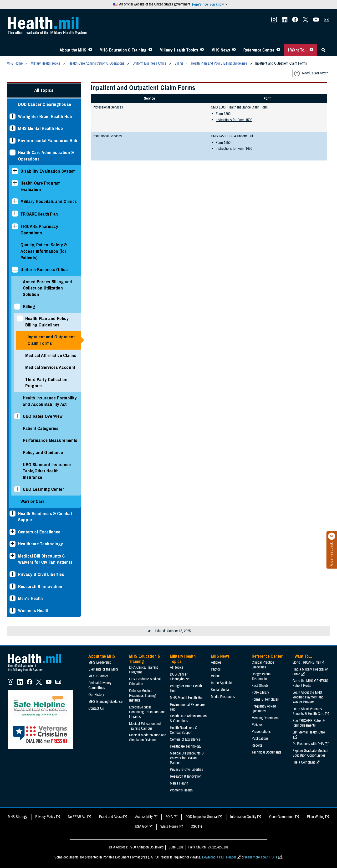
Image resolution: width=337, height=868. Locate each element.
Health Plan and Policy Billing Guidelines (47, 322)
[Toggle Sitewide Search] (323, 50)
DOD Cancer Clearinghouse (45, 104)
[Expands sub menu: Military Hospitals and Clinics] (15, 201)
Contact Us (96, 708)
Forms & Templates (265, 699)
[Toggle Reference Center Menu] (278, 50)
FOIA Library (260, 692)
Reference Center (259, 50)
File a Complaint (304, 762)
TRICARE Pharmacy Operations (39, 230)
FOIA (169, 817)
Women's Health (34, 611)
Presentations (261, 732)
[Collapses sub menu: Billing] (17, 307)
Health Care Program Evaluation (41, 186)
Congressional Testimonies (261, 677)
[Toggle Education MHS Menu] (150, 50)
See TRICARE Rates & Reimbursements (309, 723)
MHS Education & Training (123, 50)
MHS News (221, 50)
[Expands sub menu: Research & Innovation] (13, 586)
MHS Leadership (100, 662)
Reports (257, 745)
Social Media (220, 690)
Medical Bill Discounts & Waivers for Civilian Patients (45, 559)
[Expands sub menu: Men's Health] (13, 598)
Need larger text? (311, 73)
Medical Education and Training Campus (145, 726)
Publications (260, 739)
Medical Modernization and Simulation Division (148, 738)
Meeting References (266, 718)
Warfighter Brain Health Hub (45, 116)
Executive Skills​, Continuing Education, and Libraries (147, 712)
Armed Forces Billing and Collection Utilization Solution (48, 288)
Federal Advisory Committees (100, 685)
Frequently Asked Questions (264, 709)
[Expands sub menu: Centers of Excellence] (13, 532)
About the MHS (73, 50)
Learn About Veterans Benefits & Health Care (308, 711)
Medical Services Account (50, 367)
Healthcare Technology (41, 544)
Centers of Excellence (39, 532)
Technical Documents (267, 752)
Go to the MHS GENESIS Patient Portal (310, 683)
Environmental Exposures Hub (48, 141)
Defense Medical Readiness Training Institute (142, 696)
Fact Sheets (260, 686)
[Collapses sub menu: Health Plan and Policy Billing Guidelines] (20, 318)
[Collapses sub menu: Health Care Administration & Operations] (13, 152)
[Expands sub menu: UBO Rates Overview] (17, 416)
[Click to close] (332, 536)
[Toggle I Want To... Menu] (311, 50)
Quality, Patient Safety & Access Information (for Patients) (44, 251)
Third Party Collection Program (46, 383)
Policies (257, 725)
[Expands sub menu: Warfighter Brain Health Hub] (13, 116)
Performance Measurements (50, 440)
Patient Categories (41, 428)
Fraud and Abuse (111, 817)
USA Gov (141, 827)
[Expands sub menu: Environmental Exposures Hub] (13, 141)
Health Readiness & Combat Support (45, 517)
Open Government (282, 817)
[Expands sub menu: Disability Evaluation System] (15, 171)
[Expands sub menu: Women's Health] (13, 611)
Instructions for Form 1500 (234, 120)
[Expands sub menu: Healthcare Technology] (13, 544)
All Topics (44, 90)
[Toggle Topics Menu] (202, 50)
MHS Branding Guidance (105, 702)
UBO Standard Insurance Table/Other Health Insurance (47, 471)
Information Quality (243, 817)
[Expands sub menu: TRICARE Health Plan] (15, 214)
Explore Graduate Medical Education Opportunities (310, 753)
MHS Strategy (98, 676)
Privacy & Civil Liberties (41, 574)
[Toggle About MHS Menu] (90, 50)
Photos (216, 669)
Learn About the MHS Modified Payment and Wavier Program (308, 697)
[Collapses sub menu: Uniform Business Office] (15, 270)
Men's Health (31, 598)
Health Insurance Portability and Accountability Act (50, 401)
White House (169, 827)
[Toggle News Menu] (234, 50)
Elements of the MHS (103, 669)
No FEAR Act (77, 817)
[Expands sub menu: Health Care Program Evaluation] (15, 183)
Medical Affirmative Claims (51, 355)
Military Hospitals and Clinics (49, 201)
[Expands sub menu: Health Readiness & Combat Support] (13, 514)
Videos (216, 676)
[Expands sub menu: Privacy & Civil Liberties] (13, 574)
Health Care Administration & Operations (46, 156)
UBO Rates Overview (43, 416)
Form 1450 (223, 143)
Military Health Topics (179, 50)
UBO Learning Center (43, 489)
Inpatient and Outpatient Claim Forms (51, 340)
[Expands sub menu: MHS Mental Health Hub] (13, 128)
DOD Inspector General (202, 817)
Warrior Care (33, 501)
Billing (29, 307)
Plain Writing (316, 817)
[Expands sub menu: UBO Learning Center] (17, 489)
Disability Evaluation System (48, 171)
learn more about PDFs (261, 857)
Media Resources (223, 697)
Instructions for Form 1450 (234, 149)
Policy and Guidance (43, 452)
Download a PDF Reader (219, 857)
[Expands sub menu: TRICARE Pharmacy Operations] (15, 226)
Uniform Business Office (44, 270)
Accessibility (144, 817)
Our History (96, 695)
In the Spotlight (221, 683)
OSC (194, 827)
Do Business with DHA (308, 744)
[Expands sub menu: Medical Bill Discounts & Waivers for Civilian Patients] (13, 556)
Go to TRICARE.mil (306, 662)
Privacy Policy (45, 817)
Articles (216, 662)
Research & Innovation (40, 586)
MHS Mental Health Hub (41, 128)
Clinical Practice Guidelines (263, 665)
